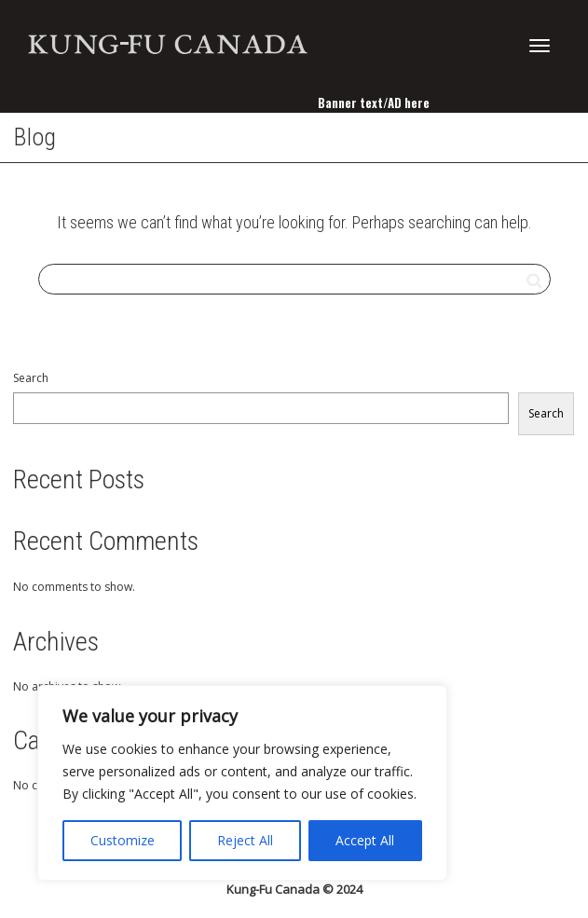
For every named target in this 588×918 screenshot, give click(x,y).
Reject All (245, 840)
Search (31, 378)
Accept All (365, 840)
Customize (123, 840)
